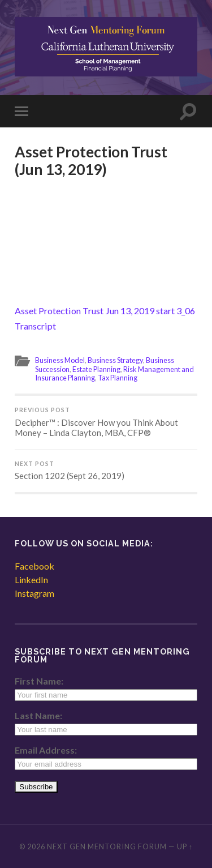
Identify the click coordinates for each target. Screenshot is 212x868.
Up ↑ (185, 846)
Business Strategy (115, 360)
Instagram (34, 593)
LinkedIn (31, 580)
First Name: (39, 681)
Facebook (34, 566)
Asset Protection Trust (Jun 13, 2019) (91, 161)
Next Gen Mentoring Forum (107, 846)
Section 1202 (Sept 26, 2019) (106, 471)
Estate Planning (96, 369)
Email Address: (46, 750)
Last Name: (38, 715)
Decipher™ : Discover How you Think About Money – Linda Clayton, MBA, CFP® (106, 422)
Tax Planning (118, 378)
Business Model (60, 360)
